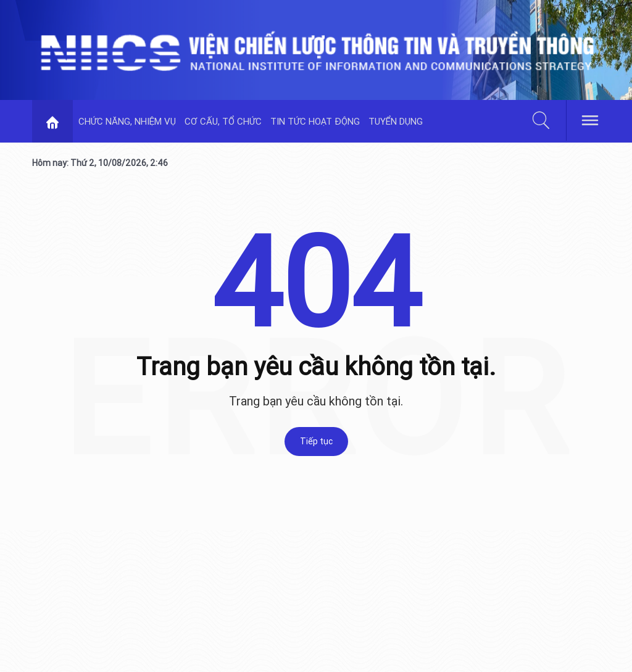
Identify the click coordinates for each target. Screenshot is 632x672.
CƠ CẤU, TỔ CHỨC (223, 121)
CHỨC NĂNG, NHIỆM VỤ (127, 121)
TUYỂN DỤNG (396, 121)
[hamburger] (590, 119)
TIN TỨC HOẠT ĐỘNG (315, 121)
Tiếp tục (316, 441)
